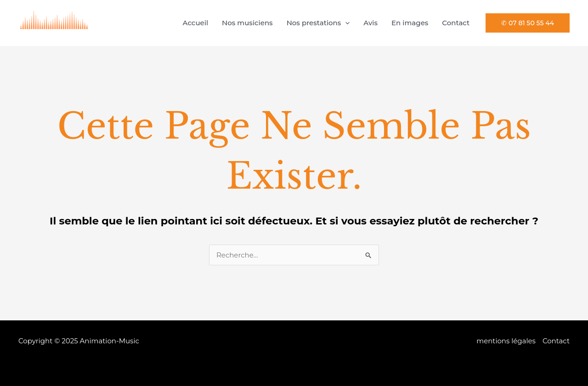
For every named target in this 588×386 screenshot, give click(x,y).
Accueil (195, 23)
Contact (456, 23)
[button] (528, 23)
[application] (345, 23)
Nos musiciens (247, 23)
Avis (370, 23)
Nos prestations (318, 23)
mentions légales (506, 341)
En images (410, 23)
